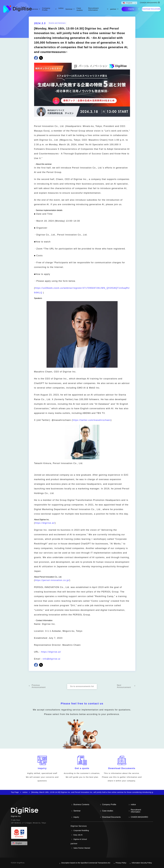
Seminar (69, 9)
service (35, 9)
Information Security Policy (142, 863)
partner (113, 9)
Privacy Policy (121, 863)
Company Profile (46, 9)
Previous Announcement (39, 686)
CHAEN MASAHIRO (149, 3)
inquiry (131, 9)
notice (61, 8)
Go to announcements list (82, 686)
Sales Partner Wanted (82, 848)
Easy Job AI (78, 835)
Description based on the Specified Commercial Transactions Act (86, 863)
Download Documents (151, 9)
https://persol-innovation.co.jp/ (52, 580)
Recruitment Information (93, 9)
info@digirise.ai (52, 659)
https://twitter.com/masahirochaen (92, 420)
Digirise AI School (80, 839)
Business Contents (81, 804)
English (128, 3)
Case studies (80, 9)
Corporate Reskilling (81, 830)
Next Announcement (124, 686)
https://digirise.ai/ (45, 523)
